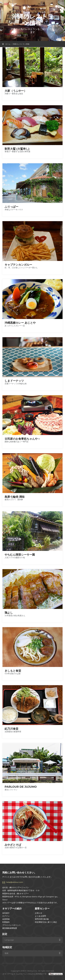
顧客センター (42, 909)
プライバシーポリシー (11, 925)
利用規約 (6, 922)
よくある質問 (40, 916)
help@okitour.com (15, 882)
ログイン (6, 916)
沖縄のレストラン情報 (21, 44)
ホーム (8, 44)
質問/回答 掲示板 (42, 919)
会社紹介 (6, 913)
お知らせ (39, 913)
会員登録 (6, 919)
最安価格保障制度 (10, 928)
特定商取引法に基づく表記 (46, 922)
